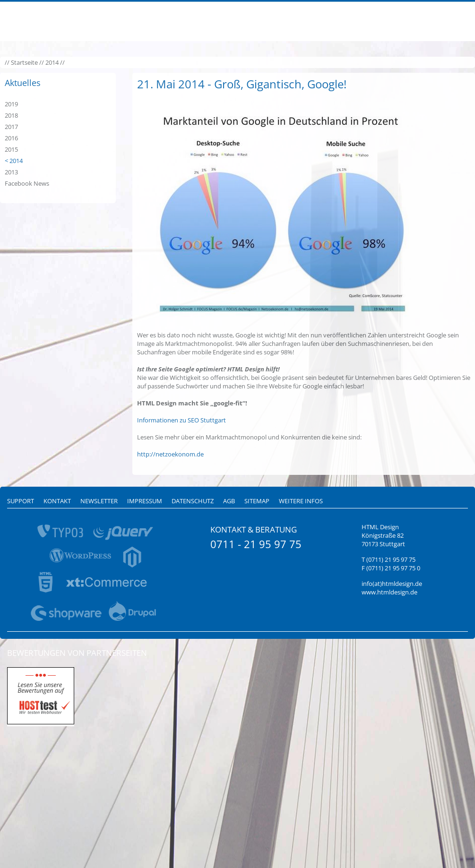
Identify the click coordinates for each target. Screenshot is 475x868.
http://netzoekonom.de (170, 454)
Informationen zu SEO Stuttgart (181, 420)
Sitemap (257, 501)
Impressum (145, 501)
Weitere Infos (301, 501)
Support (21, 501)
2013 (11, 172)
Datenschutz (193, 501)
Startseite (24, 62)
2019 (11, 104)
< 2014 (14, 161)
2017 (11, 127)
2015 (11, 149)
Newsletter (99, 501)
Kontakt (57, 501)
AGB (229, 501)
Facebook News (27, 183)
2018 (11, 115)
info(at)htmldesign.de (392, 584)
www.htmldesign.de (389, 592)
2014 (52, 62)
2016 (11, 138)
